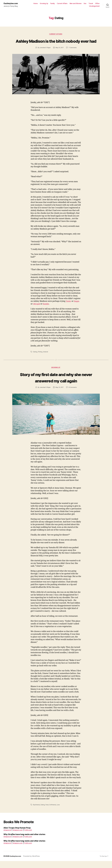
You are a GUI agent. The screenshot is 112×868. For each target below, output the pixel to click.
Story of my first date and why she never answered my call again (56, 384)
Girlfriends (53, 812)
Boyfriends (37, 812)
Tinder (69, 308)
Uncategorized (94, 6)
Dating (35, 359)
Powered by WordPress (33, 863)
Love (59, 812)
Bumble (47, 311)
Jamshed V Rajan (45, 54)
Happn (77, 308)
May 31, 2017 (59, 54)
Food (47, 812)
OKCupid (37, 311)
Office (85, 6)
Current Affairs (69, 4)
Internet (46, 359)
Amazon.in (8, 837)
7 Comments (73, 54)
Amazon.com (20, 837)
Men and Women (82, 4)
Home (42, 4)
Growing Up (50, 4)
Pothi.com (31, 837)
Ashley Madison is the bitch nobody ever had (56, 44)
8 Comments (73, 394)
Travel (97, 4)
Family (59, 4)
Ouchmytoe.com (11, 3)
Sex (92, 4)
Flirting (40, 359)
